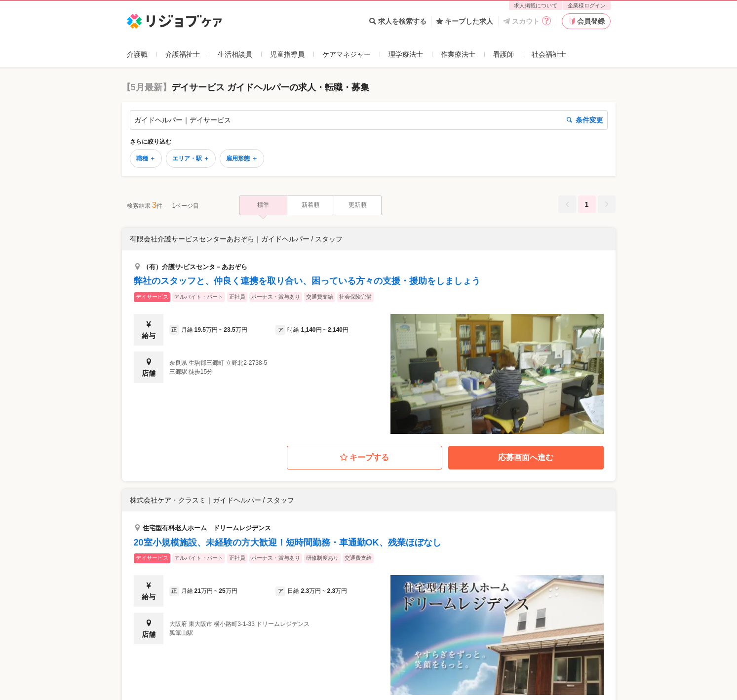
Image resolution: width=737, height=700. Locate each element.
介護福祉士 (183, 54)
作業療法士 (458, 54)
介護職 (137, 54)
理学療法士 (406, 54)
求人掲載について (536, 5)
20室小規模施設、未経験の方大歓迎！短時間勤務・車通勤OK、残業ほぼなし (288, 543)
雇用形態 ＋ (242, 158)
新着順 (310, 205)
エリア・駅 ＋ (191, 158)
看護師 (504, 54)
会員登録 (586, 21)
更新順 (357, 205)
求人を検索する (398, 21)
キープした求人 (465, 21)
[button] (369, 331)
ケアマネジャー (347, 54)
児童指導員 (287, 54)
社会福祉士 (549, 54)
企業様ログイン (587, 5)
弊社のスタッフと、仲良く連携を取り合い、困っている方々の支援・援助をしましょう (307, 281)
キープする (365, 458)
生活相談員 (235, 54)
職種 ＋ (146, 158)
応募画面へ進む (526, 457)
